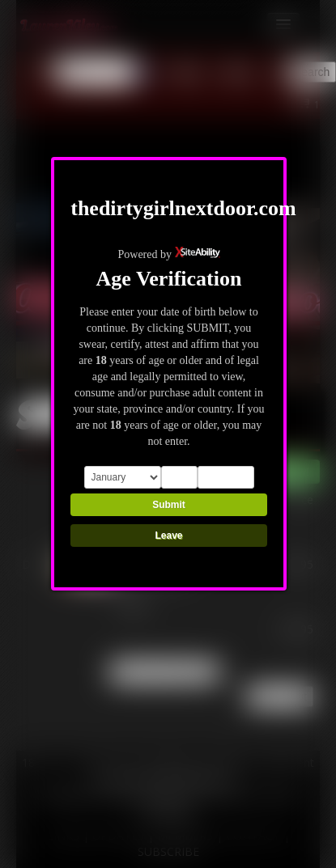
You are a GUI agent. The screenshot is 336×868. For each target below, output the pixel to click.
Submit (169, 505)
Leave (168, 536)
